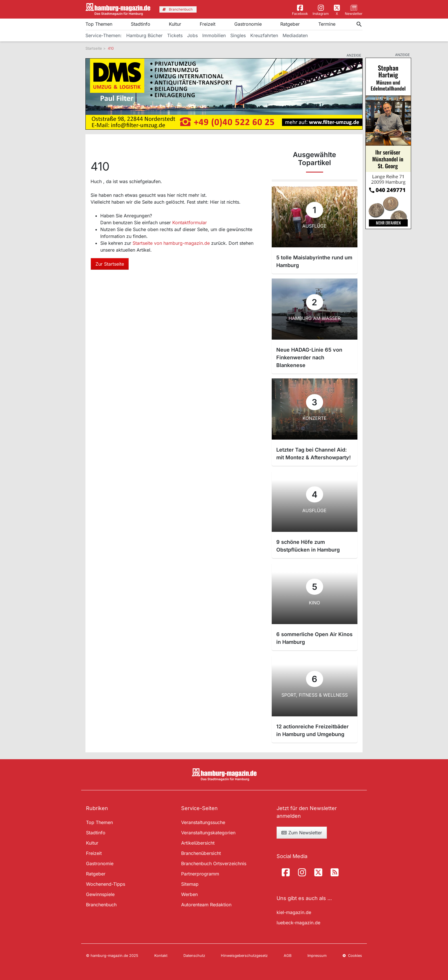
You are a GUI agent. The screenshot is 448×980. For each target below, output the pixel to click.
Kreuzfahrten (264, 35)
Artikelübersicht (198, 843)
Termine (327, 24)
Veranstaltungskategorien (208, 833)
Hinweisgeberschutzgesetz (244, 956)
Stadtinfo (141, 24)
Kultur (175, 24)
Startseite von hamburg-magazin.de (172, 243)
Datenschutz (194, 956)
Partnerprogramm (200, 874)
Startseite (94, 48)
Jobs (192, 35)
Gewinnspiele (100, 894)
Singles (238, 35)
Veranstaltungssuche (203, 822)
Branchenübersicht (201, 853)
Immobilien (214, 35)
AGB (288, 956)
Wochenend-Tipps (106, 884)
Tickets (175, 35)
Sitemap (190, 884)
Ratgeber (290, 24)
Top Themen (99, 24)
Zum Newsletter (302, 833)
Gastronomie (248, 24)
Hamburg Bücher (144, 35)
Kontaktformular (190, 223)
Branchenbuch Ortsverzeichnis (214, 863)
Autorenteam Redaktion (206, 905)
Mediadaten (295, 35)
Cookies (352, 956)
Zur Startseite (110, 264)
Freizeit (208, 24)
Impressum (317, 956)
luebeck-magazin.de (298, 923)
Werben (189, 894)
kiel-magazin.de (294, 912)
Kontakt (161, 956)
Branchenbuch (101, 905)
